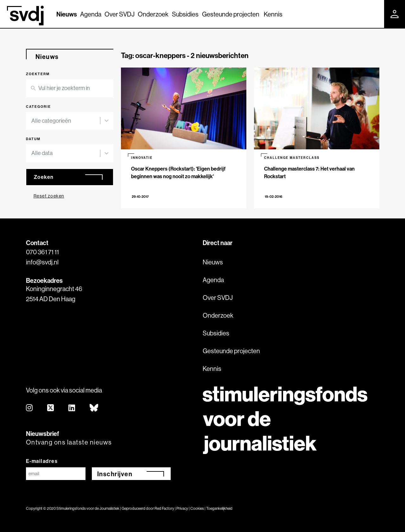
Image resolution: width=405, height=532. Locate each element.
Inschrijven (115, 474)
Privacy (182, 508)
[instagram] (30, 408)
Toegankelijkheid (219, 508)
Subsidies (185, 14)
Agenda (91, 14)
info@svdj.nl (42, 262)
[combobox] (66, 121)
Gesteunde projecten (231, 14)
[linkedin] (72, 408)
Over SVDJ (120, 14)
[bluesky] (94, 408)
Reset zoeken (49, 196)
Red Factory (164, 508)
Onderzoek (153, 14)
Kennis (273, 14)
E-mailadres (42, 461)
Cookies (197, 508)
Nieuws (67, 14)
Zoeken (44, 177)
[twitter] (51, 408)
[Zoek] (374, 14)
